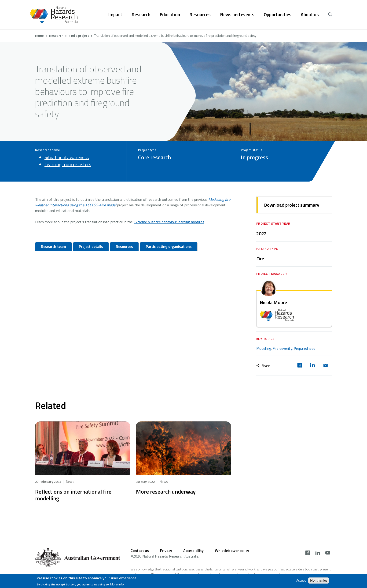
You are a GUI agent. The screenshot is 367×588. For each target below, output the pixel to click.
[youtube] (328, 553)
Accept (301, 581)
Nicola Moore (273, 302)
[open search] (330, 15)
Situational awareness (67, 157)
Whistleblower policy (232, 551)
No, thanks (319, 581)
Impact (115, 15)
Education (170, 15)
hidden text (83, 448)
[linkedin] (313, 366)
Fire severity (283, 348)
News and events (237, 15)
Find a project (79, 35)
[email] (325, 366)
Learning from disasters (68, 164)
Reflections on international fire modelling (73, 495)
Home (39, 35)
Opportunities (278, 15)
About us (310, 15)
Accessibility (193, 551)
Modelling (264, 348)
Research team (53, 246)
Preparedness (305, 348)
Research (141, 15)
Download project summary (292, 205)
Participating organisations (169, 246)
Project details (91, 246)
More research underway (166, 491)
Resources (200, 15)
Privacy (166, 551)
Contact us (140, 551)
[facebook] (300, 366)
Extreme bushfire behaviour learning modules (169, 222)
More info (117, 584)
